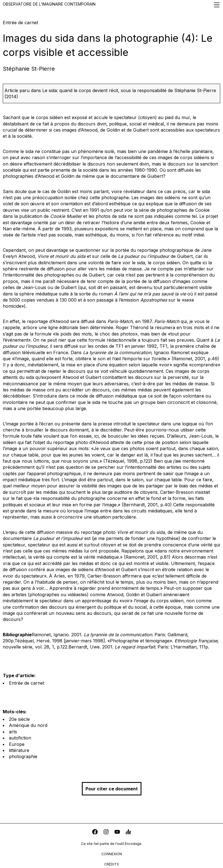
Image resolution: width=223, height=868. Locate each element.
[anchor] (128, 833)
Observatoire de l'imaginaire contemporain (111, 5)
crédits (111, 864)
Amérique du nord (28, 725)
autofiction (20, 738)
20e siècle (19, 719)
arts (13, 732)
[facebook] (95, 833)
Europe (17, 744)
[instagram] (106, 833)
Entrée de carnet (27, 683)
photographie (23, 756)
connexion (112, 854)
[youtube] (117, 833)
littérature (19, 750)
